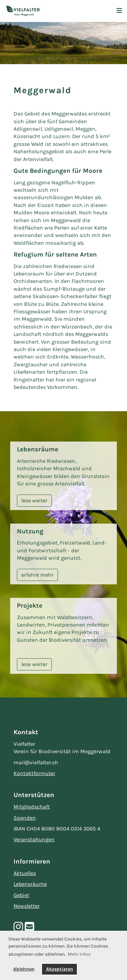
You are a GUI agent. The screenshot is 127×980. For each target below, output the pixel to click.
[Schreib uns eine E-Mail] (29, 927)
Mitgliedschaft (32, 807)
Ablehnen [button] (24, 969)
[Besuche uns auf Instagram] (18, 927)
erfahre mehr (37, 575)
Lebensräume (30, 884)
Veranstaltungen (34, 839)
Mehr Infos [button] (79, 954)
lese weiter (34, 500)
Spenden (25, 818)
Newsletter (27, 906)
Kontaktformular (34, 773)
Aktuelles (25, 873)
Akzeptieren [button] (60, 969)
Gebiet (21, 895)
